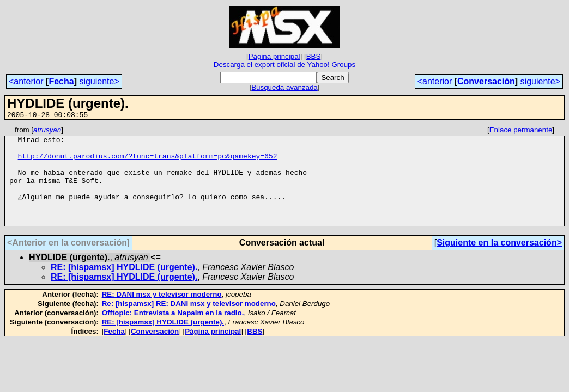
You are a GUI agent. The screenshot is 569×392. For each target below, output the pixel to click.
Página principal (274, 56)
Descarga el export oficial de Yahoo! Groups (284, 65)
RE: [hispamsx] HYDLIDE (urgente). (124, 287)
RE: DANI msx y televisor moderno (162, 314)
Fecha (61, 81)
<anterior (26, 81)
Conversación (486, 81)
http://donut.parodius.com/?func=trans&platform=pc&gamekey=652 (148, 162)
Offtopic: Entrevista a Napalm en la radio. (173, 332)
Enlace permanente (521, 131)
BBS (314, 56)
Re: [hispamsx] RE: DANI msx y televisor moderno (189, 323)
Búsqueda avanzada (284, 87)
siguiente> (99, 81)
